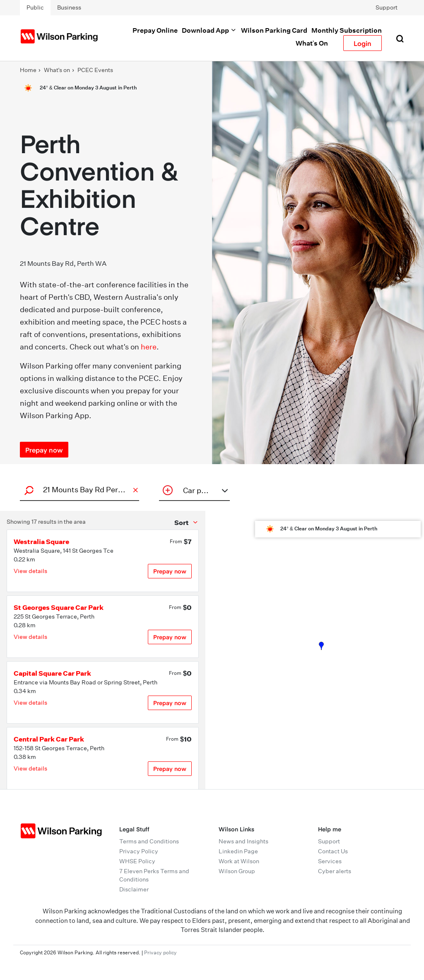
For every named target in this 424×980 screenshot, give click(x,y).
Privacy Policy (139, 851)
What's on (57, 70)
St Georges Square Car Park (59, 607)
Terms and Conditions (149, 841)
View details (30, 571)
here (149, 347)
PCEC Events (95, 70)
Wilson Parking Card (274, 30)
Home (28, 70)
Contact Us (333, 851)
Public (35, 7)
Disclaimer (134, 889)
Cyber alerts (335, 871)
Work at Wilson (239, 861)
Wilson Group (237, 871)
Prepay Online (155, 30)
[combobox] (78, 490)
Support (387, 7)
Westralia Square (41, 542)
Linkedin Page (238, 851)
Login (363, 43)
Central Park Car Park (49, 739)
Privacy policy (160, 952)
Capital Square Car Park (52, 673)
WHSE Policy (137, 861)
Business (69, 7)
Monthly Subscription (347, 30)
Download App (209, 30)
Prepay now (170, 571)
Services (330, 861)
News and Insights (243, 841)
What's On (312, 43)
